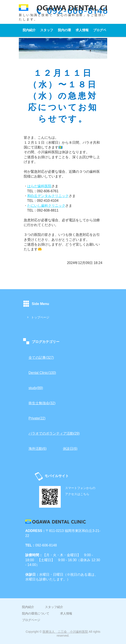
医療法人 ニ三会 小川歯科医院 (65, 632)
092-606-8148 (46, 545)
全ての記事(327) (41, 358)
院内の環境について (64, 33)
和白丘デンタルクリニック (48, 196)
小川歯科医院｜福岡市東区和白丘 (63, 10)
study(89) (36, 388)
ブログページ (100, 33)
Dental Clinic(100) (42, 373)
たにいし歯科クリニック (46, 206)
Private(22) (37, 418)
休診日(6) (70, 449)
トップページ (40, 317)
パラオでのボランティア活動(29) (54, 433)
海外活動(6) (38, 449)
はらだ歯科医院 (39, 186)
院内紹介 (29, 30)
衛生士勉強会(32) (42, 403)
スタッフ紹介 (47, 33)
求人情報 (82, 30)
